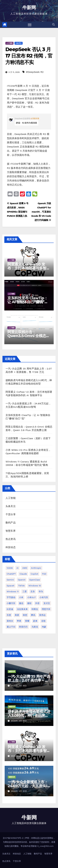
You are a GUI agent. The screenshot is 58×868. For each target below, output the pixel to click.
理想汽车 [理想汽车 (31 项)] (46, 609)
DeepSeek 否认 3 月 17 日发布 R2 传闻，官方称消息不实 (29, 56)
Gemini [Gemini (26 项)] (10, 580)
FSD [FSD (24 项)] (44, 574)
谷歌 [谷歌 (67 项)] (43, 621)
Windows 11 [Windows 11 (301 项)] (13, 591)
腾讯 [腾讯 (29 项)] (33, 615)
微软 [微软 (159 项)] (29, 603)
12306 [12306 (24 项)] (10, 568)
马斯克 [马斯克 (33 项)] (35, 627)
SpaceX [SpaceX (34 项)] (11, 586)
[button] (54, 25)
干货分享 (11, 514)
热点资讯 (11, 539)
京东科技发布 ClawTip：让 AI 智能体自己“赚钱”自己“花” (28, 302)
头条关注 (19, 43)
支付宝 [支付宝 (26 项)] (47, 603)
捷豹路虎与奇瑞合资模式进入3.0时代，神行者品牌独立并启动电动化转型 (29, 715)
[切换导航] (30, 25)
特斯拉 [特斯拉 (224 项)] (35, 609)
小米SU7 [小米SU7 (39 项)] (31, 597)
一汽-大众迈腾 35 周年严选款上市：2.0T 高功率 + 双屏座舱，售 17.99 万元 (29, 680)
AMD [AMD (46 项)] (25, 568)
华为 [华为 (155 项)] (41, 591)
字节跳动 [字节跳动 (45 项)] (11, 597)
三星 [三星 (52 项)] (25, 591)
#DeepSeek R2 (35, 72)
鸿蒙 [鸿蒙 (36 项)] (44, 627)
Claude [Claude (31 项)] (23, 574)
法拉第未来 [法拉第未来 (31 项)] (22, 609)
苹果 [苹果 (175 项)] (19, 621)
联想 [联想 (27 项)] (25, 615)
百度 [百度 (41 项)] (9, 615)
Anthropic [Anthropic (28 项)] (36, 568)
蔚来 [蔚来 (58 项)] (35, 621)
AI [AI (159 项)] (17, 568)
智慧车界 (11, 531)
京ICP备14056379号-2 (13, 838)
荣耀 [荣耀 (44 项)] (27, 621)
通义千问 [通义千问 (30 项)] (11, 627)
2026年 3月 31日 (19, 686)
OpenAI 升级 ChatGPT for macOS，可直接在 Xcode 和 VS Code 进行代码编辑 (41, 212)
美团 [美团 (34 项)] (17, 615)
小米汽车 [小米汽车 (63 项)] (44, 597)
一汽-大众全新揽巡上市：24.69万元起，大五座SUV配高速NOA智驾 (29, 786)
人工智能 (9, 43)
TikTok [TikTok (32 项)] (21, 586)
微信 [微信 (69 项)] (21, 603)
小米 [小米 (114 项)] (21, 597)
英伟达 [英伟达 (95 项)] (42, 615)
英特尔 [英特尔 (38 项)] (10, 621)
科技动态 (11, 547)
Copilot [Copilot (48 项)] (34, 574)
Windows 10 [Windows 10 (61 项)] (35, 586)
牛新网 (29, 8)
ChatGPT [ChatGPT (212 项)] (11, 574)
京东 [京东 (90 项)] (33, 591)
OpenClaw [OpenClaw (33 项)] (35, 580)
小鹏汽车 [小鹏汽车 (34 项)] (11, 603)
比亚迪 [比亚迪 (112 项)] (10, 609)
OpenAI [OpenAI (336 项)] (22, 580)
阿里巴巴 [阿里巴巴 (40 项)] (23, 627)
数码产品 (11, 523)
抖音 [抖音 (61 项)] (37, 603)
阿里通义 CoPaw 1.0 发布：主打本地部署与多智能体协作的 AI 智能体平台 (29, 268)
